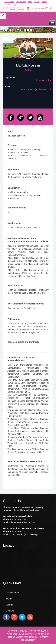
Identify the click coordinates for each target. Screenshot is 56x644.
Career (37, 2)
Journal (9, 605)
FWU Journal (9, 2)
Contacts (8, 5)
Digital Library (21, 2)
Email (30, 2)
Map (15, 5)
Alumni (9, 599)
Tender (44, 2)
